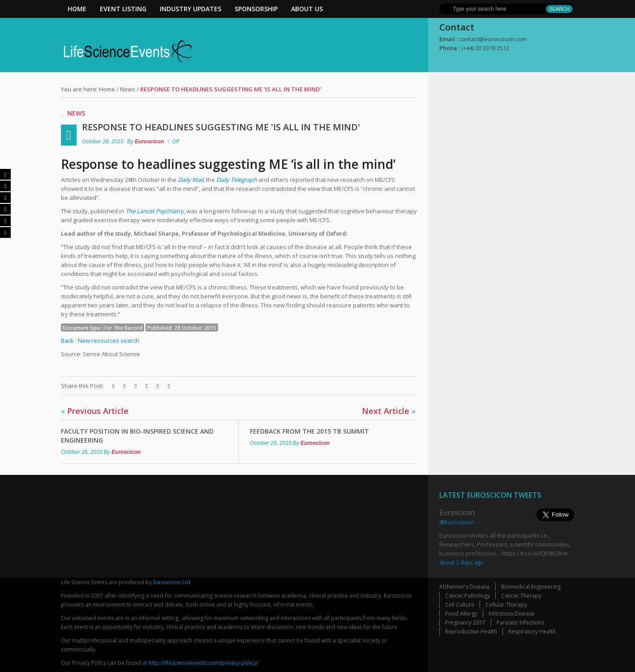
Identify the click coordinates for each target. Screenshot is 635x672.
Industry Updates (191, 9)
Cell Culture (460, 605)
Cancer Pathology (468, 596)
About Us (307, 9)
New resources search (109, 340)
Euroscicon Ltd (172, 582)
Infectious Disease (512, 614)
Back (67, 340)
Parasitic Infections (520, 622)
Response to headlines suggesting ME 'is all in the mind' (221, 127)
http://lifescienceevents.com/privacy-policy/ (204, 663)
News (128, 89)
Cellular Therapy (506, 605)
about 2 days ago (461, 562)
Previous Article (95, 411)
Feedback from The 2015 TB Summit (309, 431)
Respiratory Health (532, 631)
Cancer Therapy (521, 596)
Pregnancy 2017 (465, 622)
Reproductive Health (471, 631)
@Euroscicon (457, 522)
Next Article (389, 411)
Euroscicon (149, 142)
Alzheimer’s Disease (465, 587)
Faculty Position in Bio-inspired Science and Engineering (137, 436)
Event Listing (123, 9)
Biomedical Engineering (531, 587)
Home (77, 9)
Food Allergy (461, 614)
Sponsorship (256, 9)
